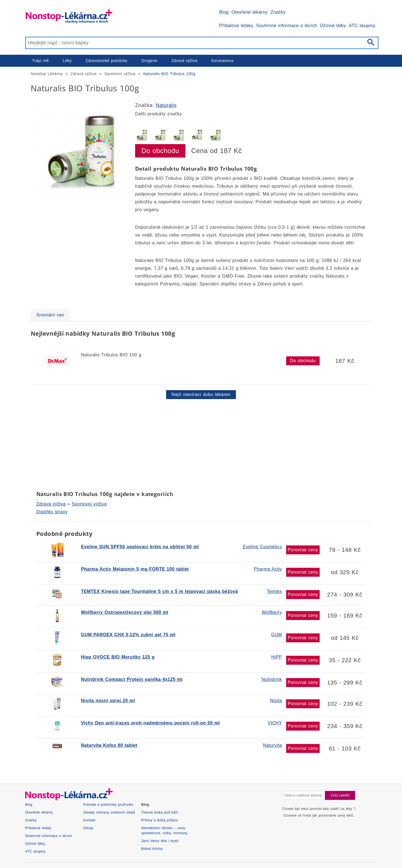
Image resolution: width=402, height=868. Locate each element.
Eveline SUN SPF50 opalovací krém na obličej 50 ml (140, 547)
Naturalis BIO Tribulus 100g (169, 74)
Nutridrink (272, 679)
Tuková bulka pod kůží (160, 812)
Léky (67, 61)
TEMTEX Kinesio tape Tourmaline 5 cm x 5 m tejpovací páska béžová (159, 591)
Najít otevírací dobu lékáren (201, 394)
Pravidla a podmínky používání (108, 805)
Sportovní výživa (120, 74)
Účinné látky (333, 26)
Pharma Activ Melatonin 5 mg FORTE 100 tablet (135, 569)
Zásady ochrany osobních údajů (109, 812)
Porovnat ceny (303, 550)
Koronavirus (222, 61)
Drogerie (149, 61)
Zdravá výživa (184, 61)
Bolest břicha (152, 849)
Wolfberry (272, 612)
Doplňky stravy (52, 512)
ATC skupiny (362, 26)
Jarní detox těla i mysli (160, 841)
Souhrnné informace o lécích (287, 26)
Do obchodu (160, 151)
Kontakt (89, 820)
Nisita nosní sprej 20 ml (108, 701)
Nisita (276, 701)
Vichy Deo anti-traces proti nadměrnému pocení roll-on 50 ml (150, 723)
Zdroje (88, 828)
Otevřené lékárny (250, 12)
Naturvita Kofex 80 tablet (109, 745)
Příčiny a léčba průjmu (160, 820)
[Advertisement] (198, 444)
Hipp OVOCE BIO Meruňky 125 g (118, 657)
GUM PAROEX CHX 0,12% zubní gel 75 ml (128, 635)
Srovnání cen (50, 315)
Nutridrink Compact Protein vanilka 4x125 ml (132, 679)
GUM (277, 635)
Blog (224, 12)
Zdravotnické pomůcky (106, 61)
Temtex (274, 591)
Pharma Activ (268, 569)
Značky (278, 12)
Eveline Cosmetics (262, 547)
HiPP (277, 657)
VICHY (275, 723)
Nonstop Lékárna (47, 74)
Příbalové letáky (236, 26)
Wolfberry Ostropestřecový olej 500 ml (125, 612)
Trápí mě (40, 61)
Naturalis (166, 105)
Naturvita (272, 745)
